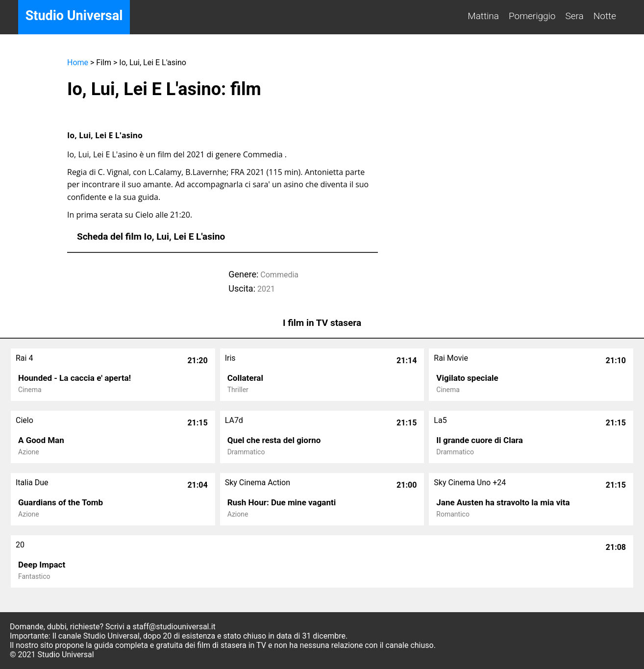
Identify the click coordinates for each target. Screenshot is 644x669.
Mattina (483, 16)
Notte (605, 16)
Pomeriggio (532, 16)
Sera (575, 16)
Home (78, 62)
